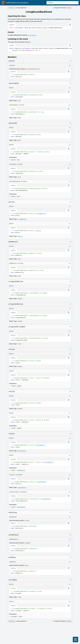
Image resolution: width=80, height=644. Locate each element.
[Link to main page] (15, 3)
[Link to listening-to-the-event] (19, 39)
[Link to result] (12, 434)
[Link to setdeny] (12, 557)
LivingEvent (32, 35)
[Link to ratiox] (12, 349)
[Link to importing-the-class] (18, 16)
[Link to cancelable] (14, 83)
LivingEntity (41, 214)
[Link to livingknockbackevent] (40, 12)
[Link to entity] (12, 202)
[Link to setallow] (13, 513)
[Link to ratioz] (12, 392)
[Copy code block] (70, 25)
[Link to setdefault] (14, 535)
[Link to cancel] (12, 61)
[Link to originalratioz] (16, 304)
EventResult (41, 445)
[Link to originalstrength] (17, 327)
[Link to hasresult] (13, 242)
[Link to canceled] (13, 123)
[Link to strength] (13, 580)
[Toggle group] (71, 61)
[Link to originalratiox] (16, 282)
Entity (39, 231)
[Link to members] (13, 57)
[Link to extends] (12, 32)
